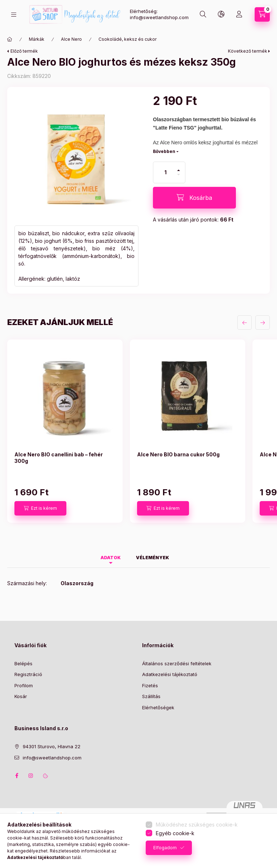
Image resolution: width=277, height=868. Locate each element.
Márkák (37, 39)
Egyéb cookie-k (175, 833)
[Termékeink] (14, 15)
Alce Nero (71, 39)
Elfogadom (165, 848)
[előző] (245, 323)
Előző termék (24, 51)
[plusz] (179, 167)
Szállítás (151, 696)
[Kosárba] (194, 198)
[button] (76, 156)
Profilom (24, 685)
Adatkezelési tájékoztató (170, 674)
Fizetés (150, 685)
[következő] (263, 323)
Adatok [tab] (111, 558)
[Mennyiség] (166, 172)
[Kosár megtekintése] (262, 14)
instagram (31, 776)
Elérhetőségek (158, 707)
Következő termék (248, 51)
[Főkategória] (10, 39)
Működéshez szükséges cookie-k (197, 825)
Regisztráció (28, 674)
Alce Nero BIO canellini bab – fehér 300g (59, 458)
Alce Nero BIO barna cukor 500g (178, 454)
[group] (138, 431)
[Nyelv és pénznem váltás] (221, 14)
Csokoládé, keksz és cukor (127, 39)
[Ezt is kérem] (40, 508)
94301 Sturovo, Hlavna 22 (52, 746)
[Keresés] (203, 14)
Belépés (23, 663)
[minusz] (179, 178)
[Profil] (239, 14)
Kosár (21, 696)
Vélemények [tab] (153, 558)
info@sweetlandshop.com (52, 758)
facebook (17, 776)
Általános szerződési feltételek (177, 663)
